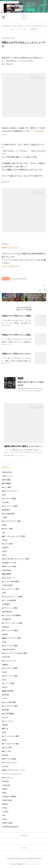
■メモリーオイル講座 (10, 646)
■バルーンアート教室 (10, 676)
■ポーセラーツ (7, 778)
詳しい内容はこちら (12, 266)
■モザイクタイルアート (11, 491)
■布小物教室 (7, 483)
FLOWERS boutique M (10, 827)
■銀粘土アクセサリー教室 (11, 638)
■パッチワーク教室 (9, 499)
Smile (4, 732)
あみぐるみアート (9, 578)
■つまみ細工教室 (8, 514)
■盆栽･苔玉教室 (8, 691)
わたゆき (5, 766)
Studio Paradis (7, 823)
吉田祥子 (5, 548)
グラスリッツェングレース (12, 774)
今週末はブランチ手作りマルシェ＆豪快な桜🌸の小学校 (22, 316)
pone (4, 495)
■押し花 (5, 729)
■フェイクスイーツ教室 (11, 589)
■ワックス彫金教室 (9, 600)
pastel (4, 740)
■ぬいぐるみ (7, 751)
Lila (3, 533)
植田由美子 (6, 510)
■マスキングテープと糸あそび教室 (15, 653)
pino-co (5, 687)
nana (4, 593)
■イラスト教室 (7, 544)
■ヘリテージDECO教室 (11, 582)
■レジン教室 (7, 487)
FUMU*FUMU (7, 800)
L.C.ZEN (5, 812)
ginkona (5, 804)
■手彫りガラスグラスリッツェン (14, 770)
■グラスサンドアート (10, 763)
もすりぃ (5, 698)
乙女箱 (5, 517)
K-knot (4, 808)
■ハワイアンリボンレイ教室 (12, 623)
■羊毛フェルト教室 (9, 566)
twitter (24, 848)
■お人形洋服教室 (8, 714)
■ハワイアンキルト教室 (11, 736)
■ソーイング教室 (8, 683)
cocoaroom (6, 785)
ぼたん (5, 680)
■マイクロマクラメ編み (11, 744)
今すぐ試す (31, 10)
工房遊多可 (6, 604)
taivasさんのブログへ (11, 247)
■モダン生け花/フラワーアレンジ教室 (16, 559)
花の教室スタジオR (9, 563)
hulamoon (6, 627)
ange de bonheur (8, 649)
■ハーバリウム (7, 721)
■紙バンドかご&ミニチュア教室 (14, 536)
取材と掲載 (6, 480)
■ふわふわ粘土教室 (9, 702)
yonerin (5, 540)
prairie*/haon (7, 570)
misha (4, 793)
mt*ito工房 (6, 657)
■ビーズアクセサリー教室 (11, 521)
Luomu (5, 819)
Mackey (5, 634)
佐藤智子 (5, 665)
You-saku (5, 502)
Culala (4, 525)
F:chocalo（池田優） (10, 796)
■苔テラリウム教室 (9, 759)
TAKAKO (5, 781)
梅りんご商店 (7, 747)
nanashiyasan (7, 612)
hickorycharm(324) (18, 279)
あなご (5, 555)
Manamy (5, 755)
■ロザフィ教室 (7, 529)
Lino (4, 815)
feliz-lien (5, 725)
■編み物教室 (7, 574)
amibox (5, 789)
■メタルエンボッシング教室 (12, 597)
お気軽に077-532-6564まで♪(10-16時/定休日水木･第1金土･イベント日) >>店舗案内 (24, 28)
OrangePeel (6, 619)
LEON (4, 551)
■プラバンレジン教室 (10, 608)
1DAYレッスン (7, 476)
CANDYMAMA (7, 585)
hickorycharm (7, 472)
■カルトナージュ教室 (10, 506)
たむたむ (5, 717)
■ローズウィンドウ (9, 661)
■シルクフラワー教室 (10, 706)
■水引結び (6, 695)
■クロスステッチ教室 (10, 668)
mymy (4, 642)
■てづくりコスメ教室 (10, 630)
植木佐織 (5, 710)
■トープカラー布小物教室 (11, 615)
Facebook (24, 835)
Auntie (4, 672)
